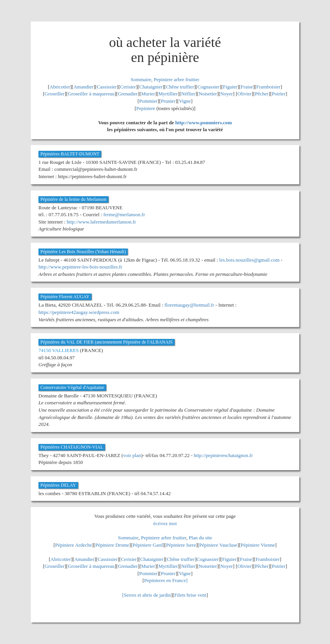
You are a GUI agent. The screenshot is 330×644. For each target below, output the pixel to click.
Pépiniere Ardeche (73, 545)
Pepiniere (146, 108)
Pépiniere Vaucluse (218, 545)
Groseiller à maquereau (91, 94)
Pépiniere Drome (112, 545)
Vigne (185, 101)
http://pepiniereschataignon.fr (223, 455)
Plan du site (201, 538)
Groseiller (55, 94)
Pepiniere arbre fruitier (177, 79)
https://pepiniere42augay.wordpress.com (79, 312)
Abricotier (60, 87)
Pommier (148, 101)
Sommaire (141, 79)
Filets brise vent (190, 595)
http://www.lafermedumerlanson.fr (101, 222)
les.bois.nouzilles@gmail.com (249, 260)
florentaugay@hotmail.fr (189, 305)
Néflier (188, 94)
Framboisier (268, 87)
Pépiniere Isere (181, 545)
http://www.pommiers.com (204, 123)
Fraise (247, 87)
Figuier (230, 87)
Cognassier (208, 87)
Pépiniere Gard (148, 545)
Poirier (279, 94)
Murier (148, 94)
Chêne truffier (180, 87)
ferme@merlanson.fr (124, 214)
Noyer (227, 94)
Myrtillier (168, 94)
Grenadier (128, 94)
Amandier (83, 87)
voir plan (132, 455)
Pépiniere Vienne (258, 545)
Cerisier (128, 87)
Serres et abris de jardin (147, 595)
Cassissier (107, 87)
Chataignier (151, 87)
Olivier (244, 94)
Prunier (168, 101)
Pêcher (262, 94)
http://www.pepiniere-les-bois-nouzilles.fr (80, 267)
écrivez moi (165, 523)
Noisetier (208, 94)
